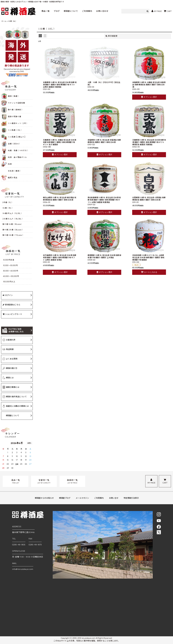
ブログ (57, 11)
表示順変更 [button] (112, 36)
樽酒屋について (71, 11)
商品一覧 (46, 11)
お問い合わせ (102, 11)
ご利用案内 (87, 11)
